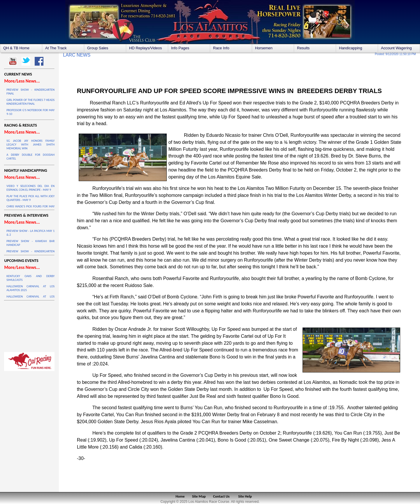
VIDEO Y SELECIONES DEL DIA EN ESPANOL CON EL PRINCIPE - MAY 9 (30, 188)
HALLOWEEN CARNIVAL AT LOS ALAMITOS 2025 (30, 288)
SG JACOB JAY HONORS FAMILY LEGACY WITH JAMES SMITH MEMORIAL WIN (30, 145)
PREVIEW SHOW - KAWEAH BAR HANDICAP (30, 243)
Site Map (199, 496)
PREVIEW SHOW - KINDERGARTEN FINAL (30, 92)
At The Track (56, 48)
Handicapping (351, 48)
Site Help (245, 496)
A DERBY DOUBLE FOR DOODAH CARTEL (30, 157)
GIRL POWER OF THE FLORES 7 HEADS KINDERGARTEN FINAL (30, 102)
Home (180, 496)
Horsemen (264, 48)
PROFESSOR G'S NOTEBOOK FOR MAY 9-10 (30, 112)
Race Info (221, 48)
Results (303, 48)
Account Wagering (396, 48)
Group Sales (98, 48)
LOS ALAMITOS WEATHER (29, 325)
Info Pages (180, 48)
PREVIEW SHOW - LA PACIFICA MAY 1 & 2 (30, 233)
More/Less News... (22, 81)
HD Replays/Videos (145, 48)
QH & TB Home (16, 48)
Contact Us (221, 496)
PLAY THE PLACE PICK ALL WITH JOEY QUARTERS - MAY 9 (30, 198)
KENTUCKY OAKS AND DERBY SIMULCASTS (30, 278)
